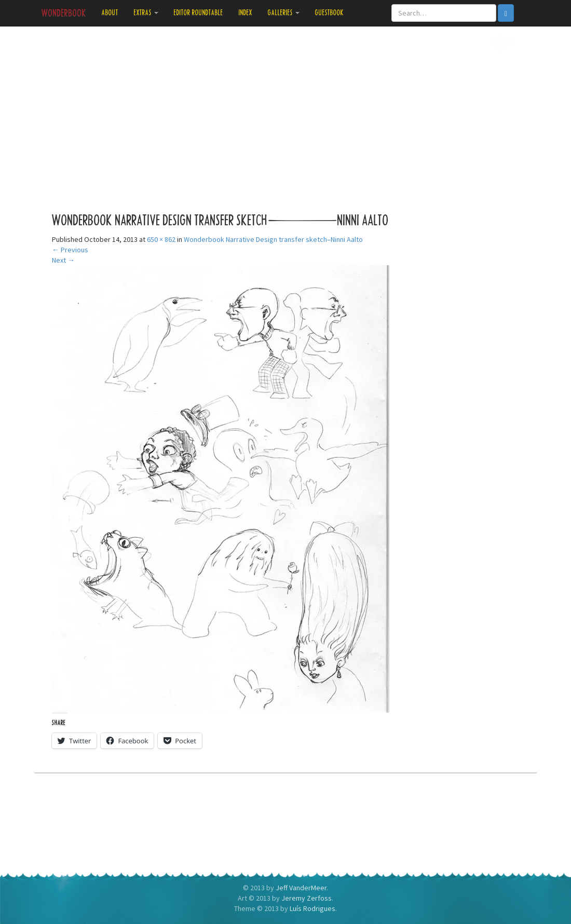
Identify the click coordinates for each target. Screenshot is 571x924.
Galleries (284, 13)
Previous (70, 250)
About (110, 13)
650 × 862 (161, 239)
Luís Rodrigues (312, 908)
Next (63, 260)
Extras (146, 13)
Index (246, 13)
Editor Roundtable (199, 13)
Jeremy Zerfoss (307, 898)
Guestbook (330, 13)
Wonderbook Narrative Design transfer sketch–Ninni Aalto (273, 239)
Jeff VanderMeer (301, 888)
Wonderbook (64, 13)
